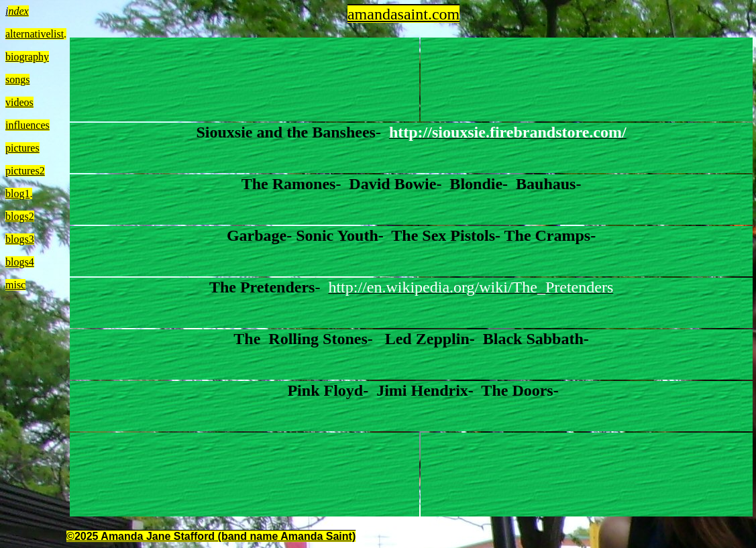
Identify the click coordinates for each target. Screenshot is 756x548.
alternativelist (35, 34)
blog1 (17, 194)
